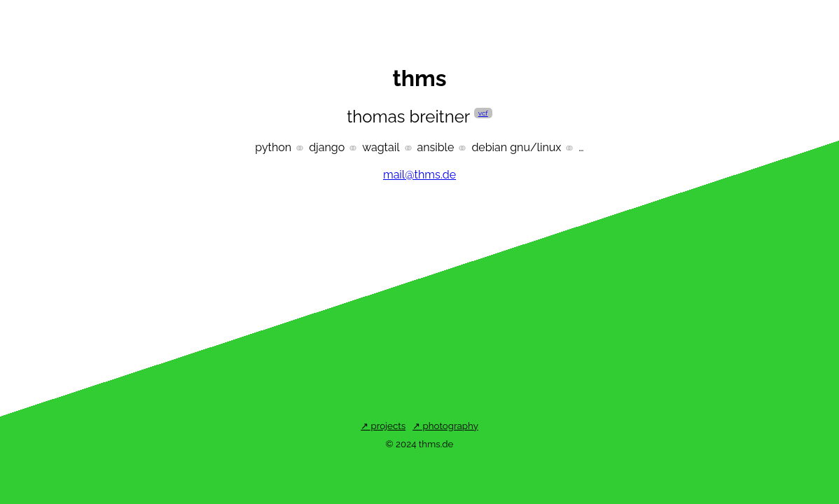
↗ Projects (383, 426)
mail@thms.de (419, 175)
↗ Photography (445, 426)
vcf (483, 113)
